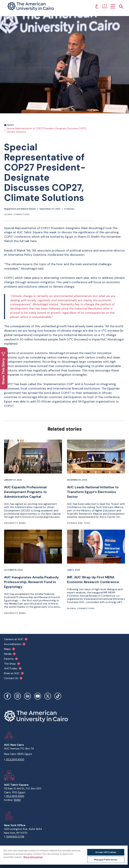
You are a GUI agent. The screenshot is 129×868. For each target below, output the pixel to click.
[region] (64, 857)
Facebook (7, 696)
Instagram (17, 696)
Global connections (17, 214)
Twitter (48, 696)
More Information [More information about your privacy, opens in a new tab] (33, 857)
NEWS (9, 125)
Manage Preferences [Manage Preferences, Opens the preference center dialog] (106, 860)
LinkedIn (28, 696)
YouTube (38, 696)
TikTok (58, 696)
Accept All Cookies (106, 852)
